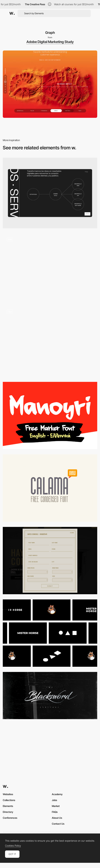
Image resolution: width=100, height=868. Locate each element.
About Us (57, 818)
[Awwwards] (12, 13)
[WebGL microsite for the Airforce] (50, 267)
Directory (8, 812)
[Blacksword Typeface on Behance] (50, 696)
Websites (8, 794)
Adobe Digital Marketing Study (50, 42)
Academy (57, 794)
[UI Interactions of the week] (50, 341)
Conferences (10, 818)
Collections (9, 800)
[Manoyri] (50, 416)
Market (56, 806)
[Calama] (50, 488)
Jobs (54, 800)
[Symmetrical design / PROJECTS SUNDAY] (50, 561)
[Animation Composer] (50, 633)
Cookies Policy (13, 846)
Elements (8, 806)
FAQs (55, 812)
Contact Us (58, 824)
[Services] (50, 193)
